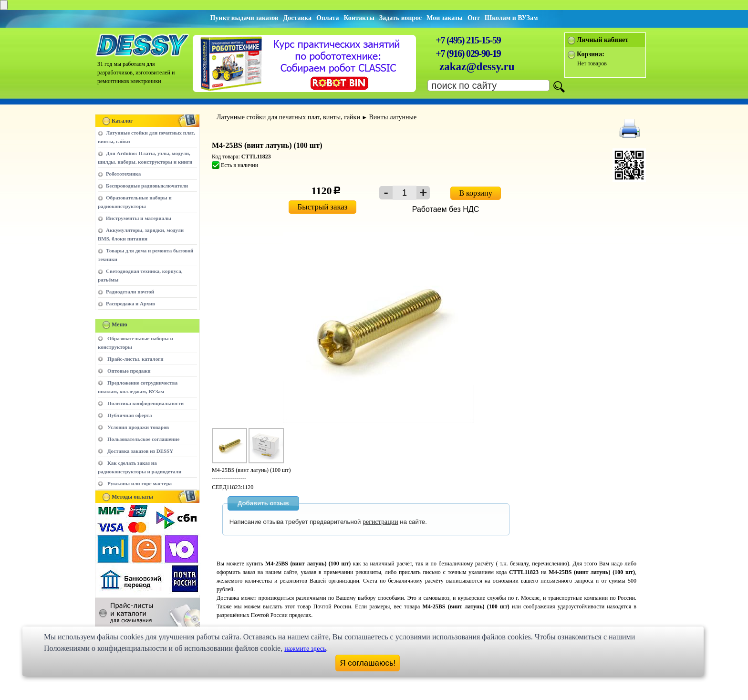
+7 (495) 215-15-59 (468, 40)
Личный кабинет (603, 40)
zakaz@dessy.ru (477, 67)
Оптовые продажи (129, 371)
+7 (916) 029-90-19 (468, 53)
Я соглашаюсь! (368, 663)
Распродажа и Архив (130, 303)
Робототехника (123, 174)
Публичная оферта (130, 415)
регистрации (380, 522)
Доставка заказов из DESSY (140, 451)
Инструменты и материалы (139, 218)
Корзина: (591, 54)
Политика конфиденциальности (145, 403)
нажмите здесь (305, 649)
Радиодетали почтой (130, 292)
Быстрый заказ (323, 207)
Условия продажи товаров (138, 427)
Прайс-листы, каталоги (135, 359)
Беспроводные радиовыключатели (147, 186)
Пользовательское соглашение (143, 439)
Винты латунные (393, 117)
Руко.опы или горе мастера (140, 483)
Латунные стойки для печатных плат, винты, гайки (288, 117)
